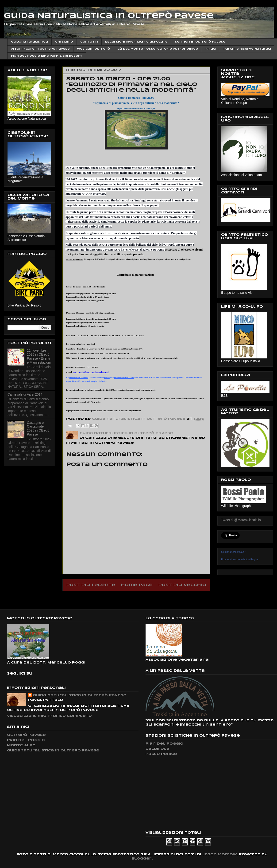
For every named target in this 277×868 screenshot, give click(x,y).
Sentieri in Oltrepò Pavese (200, 42)
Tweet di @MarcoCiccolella (241, 520)
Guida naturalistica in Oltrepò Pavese (80, 695)
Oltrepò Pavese (26, 735)
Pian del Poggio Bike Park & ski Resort (47, 56)
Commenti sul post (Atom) (148, 597)
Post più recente (91, 585)
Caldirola (158, 749)
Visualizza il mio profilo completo (49, 716)
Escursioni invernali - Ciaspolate (136, 42)
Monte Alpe (21, 745)
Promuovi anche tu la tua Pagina (240, 559)
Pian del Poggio (26, 740)
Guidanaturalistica (29, 42)
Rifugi (211, 49)
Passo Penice (161, 754)
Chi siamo (64, 42)
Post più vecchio (182, 585)
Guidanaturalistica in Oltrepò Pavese (53, 751)
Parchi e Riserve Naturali (247, 49)
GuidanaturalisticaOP (233, 552)
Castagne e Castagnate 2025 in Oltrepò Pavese (38, 428)
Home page (137, 585)
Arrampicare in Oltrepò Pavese (40, 49)
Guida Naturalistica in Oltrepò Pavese (109, 16)
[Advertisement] (181, 793)
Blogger (142, 859)
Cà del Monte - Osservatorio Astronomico (158, 49)
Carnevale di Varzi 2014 (25, 394)
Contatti (89, 42)
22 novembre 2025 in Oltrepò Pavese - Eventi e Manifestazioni (39, 356)
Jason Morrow (220, 854)
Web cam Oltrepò (94, 49)
